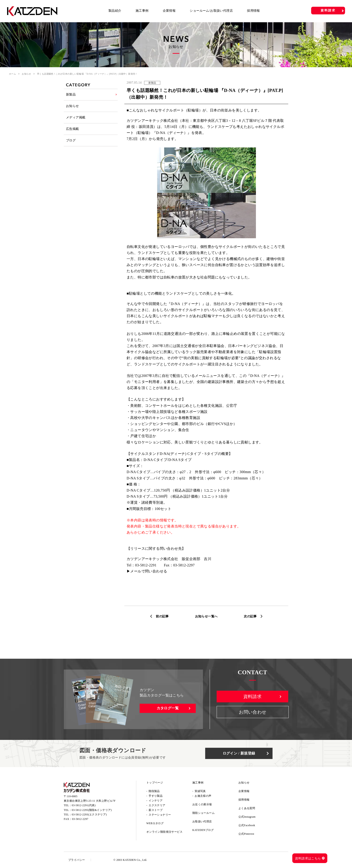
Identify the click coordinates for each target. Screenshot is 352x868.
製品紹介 (115, 11)
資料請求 (328, 10)
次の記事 (250, 616)
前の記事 (162, 616)
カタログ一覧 (168, 708)
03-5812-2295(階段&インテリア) (92, 810)
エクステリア (157, 805)
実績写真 (200, 791)
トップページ (155, 783)
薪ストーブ (156, 810)
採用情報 (253, 11)
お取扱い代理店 (202, 821)
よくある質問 (247, 808)
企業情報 (169, 11)
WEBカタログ (155, 823)
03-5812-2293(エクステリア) (89, 815)
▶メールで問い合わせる (147, 571)
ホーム (12, 74)
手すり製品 (156, 796)
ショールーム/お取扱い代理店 (211, 11)
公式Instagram (247, 817)
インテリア (156, 801)
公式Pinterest (246, 834)
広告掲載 (73, 129)
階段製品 (154, 791)
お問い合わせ (253, 712)
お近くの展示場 (202, 804)
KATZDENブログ (203, 830)
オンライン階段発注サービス (164, 832)
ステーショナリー (160, 815)
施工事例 (142, 11)
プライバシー (77, 860)
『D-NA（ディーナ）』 (172, 133)
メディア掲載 (76, 117)
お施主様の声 (203, 796)
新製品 (71, 95)
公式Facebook (247, 825)
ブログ (71, 140)
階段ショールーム (203, 813)
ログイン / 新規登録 (239, 753)
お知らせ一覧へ (206, 616)
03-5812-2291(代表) (84, 805)
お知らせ (26, 74)
